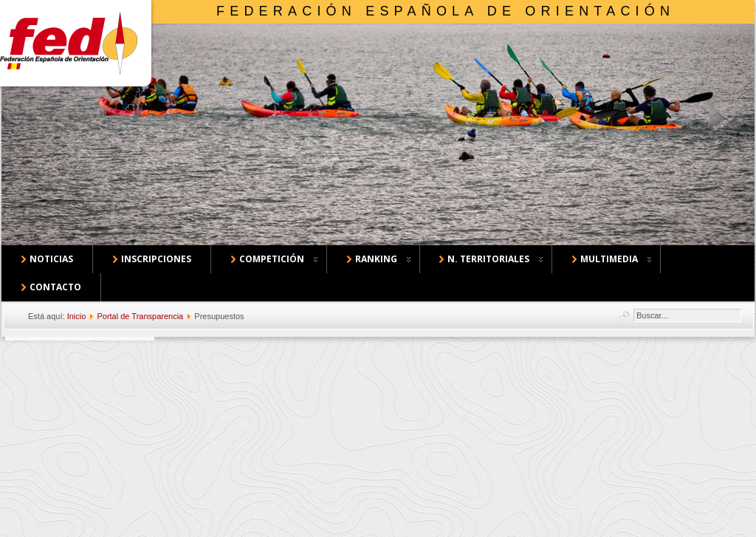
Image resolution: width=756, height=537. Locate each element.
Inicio (77, 316)
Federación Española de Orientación (446, 11)
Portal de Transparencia (140, 316)
